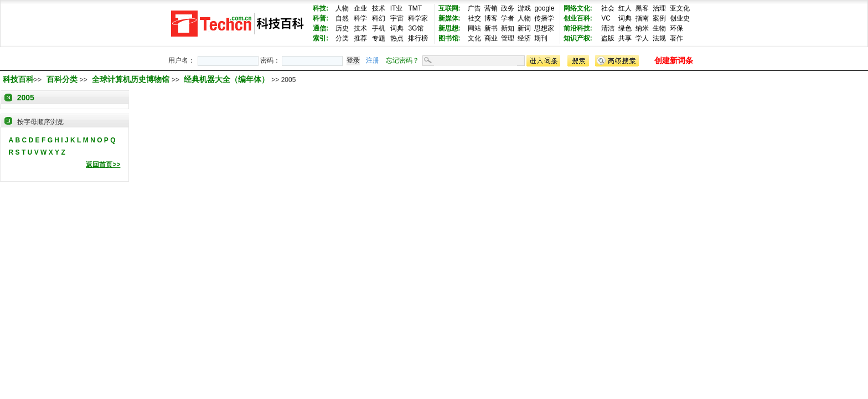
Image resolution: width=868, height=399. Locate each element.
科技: (321, 8)
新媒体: (449, 18)
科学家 (418, 18)
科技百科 (18, 79)
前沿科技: (578, 28)
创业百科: (578, 18)
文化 (474, 38)
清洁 (608, 28)
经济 (524, 38)
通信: (321, 28)
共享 (625, 38)
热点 (397, 38)
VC (606, 18)
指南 (642, 18)
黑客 (642, 8)
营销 (491, 8)
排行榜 (418, 38)
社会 (608, 8)
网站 (474, 28)
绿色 (625, 28)
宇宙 (397, 18)
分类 (342, 38)
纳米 (642, 28)
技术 (379, 8)
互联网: (449, 8)
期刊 (541, 38)
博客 (491, 18)
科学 (360, 18)
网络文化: (578, 8)
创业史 (680, 18)
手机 (379, 28)
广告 (474, 8)
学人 (642, 38)
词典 (397, 28)
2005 (26, 98)
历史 (342, 28)
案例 (659, 18)
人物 (342, 8)
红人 (625, 8)
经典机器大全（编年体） (228, 79)
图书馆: (449, 38)
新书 (491, 28)
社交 (474, 18)
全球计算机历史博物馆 (132, 79)
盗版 (608, 38)
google (544, 8)
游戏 (524, 8)
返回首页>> (103, 165)
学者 (508, 18)
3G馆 (416, 28)
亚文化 (680, 8)
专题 (379, 38)
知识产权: (578, 38)
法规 (659, 38)
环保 (676, 28)
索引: (321, 38)
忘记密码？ (402, 60)
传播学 (544, 18)
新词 (524, 28)
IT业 (397, 8)
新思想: (449, 28)
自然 (342, 18)
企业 (360, 8)
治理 (659, 8)
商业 (491, 38)
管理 (508, 38)
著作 (676, 38)
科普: (321, 18)
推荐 (360, 38)
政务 (508, 8)
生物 (659, 28)
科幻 (379, 18)
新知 (508, 28)
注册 (373, 60)
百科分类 (62, 79)
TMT (415, 8)
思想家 (544, 28)
